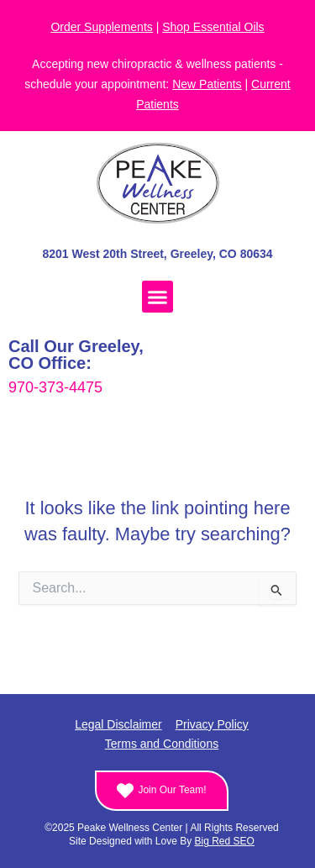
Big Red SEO (225, 841)
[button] (158, 297)
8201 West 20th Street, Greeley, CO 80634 (157, 254)
